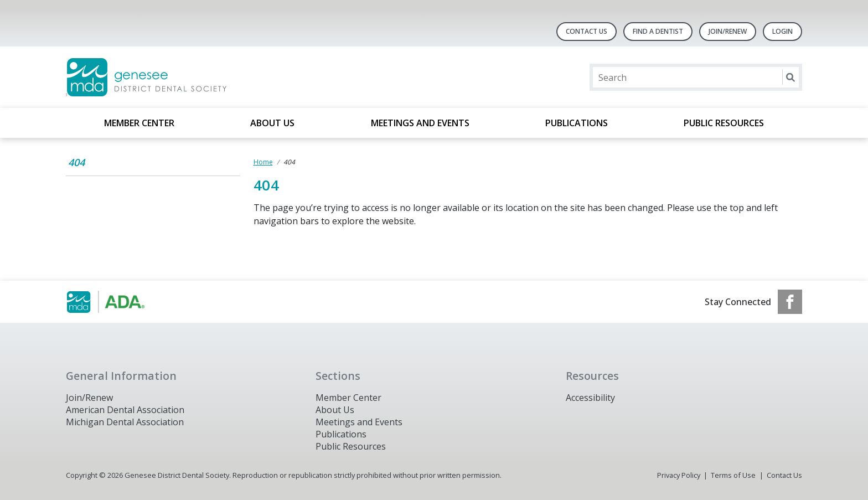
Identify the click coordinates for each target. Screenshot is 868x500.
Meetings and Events (420, 123)
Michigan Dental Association (125, 422)
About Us (272, 123)
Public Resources (724, 123)
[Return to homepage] (209, 77)
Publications (577, 123)
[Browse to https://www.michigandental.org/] (122, 302)
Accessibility (590, 398)
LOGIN (782, 31)
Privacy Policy (679, 475)
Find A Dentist (658, 31)
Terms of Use (733, 475)
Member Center (139, 123)
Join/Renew (728, 31)
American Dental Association (125, 410)
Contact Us (587, 31)
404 (76, 162)
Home (263, 162)
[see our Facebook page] (790, 302)
